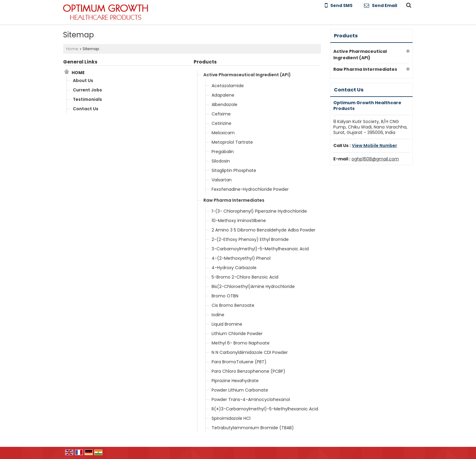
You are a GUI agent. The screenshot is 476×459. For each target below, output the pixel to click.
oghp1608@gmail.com (375, 159)
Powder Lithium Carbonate (240, 390)
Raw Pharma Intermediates (234, 200)
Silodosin (221, 161)
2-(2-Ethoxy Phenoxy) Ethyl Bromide (250, 239)
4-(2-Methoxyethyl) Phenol (241, 258)
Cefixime (221, 114)
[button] (374, 146)
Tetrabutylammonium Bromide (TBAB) (253, 428)
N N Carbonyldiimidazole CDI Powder (250, 352)
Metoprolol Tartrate (232, 142)
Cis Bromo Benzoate (233, 305)
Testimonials (87, 99)
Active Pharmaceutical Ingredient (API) (247, 75)
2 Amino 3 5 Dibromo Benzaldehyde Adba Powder (263, 230)
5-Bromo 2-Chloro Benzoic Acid (245, 277)
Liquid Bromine (227, 324)
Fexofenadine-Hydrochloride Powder (250, 189)
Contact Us (86, 109)
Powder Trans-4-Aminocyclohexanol (251, 399)
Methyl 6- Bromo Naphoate (241, 343)
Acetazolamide (228, 86)
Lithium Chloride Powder (237, 334)
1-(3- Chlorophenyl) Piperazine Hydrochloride (259, 211)
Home (72, 49)
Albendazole (224, 104)
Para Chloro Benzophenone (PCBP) (248, 371)
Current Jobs (87, 90)
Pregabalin (223, 152)
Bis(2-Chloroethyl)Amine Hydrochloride (253, 286)
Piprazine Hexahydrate (235, 381)
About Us (83, 80)
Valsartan (222, 180)
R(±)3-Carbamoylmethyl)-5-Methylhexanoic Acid (265, 409)
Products (205, 62)
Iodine (218, 315)
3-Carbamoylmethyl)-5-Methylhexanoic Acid (260, 249)
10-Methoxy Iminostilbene (239, 221)
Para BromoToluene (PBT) (239, 362)
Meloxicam (223, 133)
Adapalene (223, 95)
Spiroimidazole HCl (231, 418)
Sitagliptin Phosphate (234, 170)
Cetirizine (221, 123)
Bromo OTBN (225, 296)
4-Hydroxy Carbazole (234, 268)
